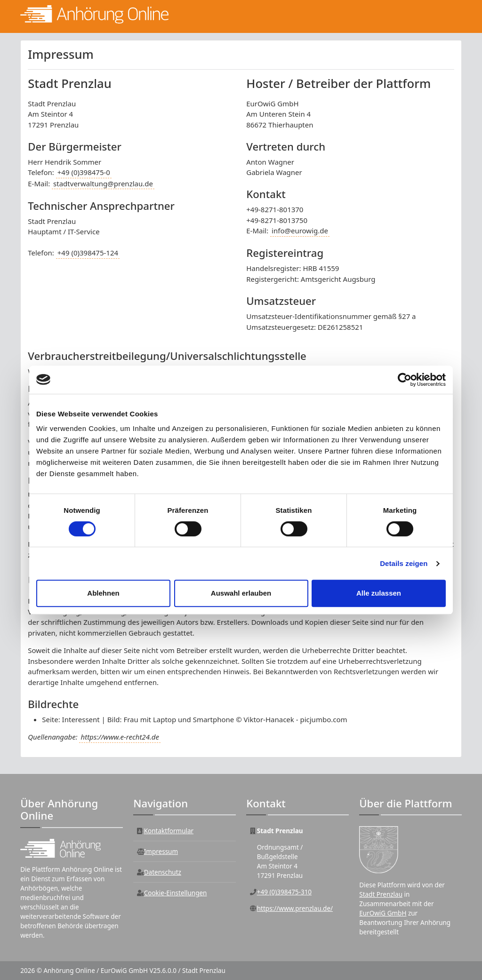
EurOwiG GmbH (383, 913)
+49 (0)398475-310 (284, 892)
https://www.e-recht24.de (120, 737)
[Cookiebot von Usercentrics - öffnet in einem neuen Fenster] (405, 380)
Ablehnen (103, 593)
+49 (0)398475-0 (84, 172)
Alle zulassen (379, 593)
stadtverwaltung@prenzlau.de (103, 183)
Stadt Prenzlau (381, 894)
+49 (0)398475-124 (88, 253)
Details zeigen (404, 563)
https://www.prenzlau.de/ (295, 908)
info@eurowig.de (300, 231)
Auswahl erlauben (241, 593)
